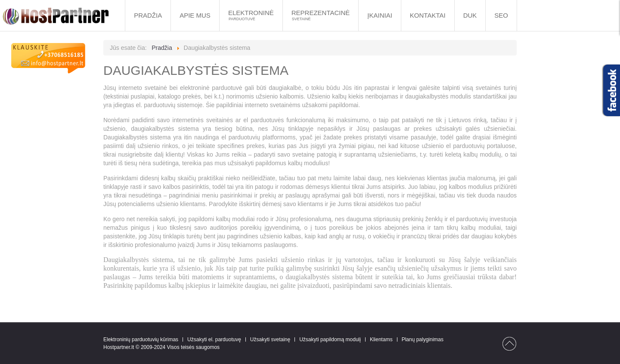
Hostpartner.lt (119, 347)
